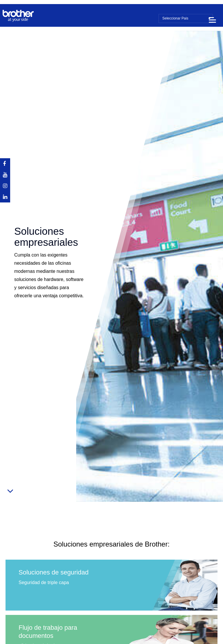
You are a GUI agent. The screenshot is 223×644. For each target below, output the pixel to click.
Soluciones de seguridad (54, 572)
